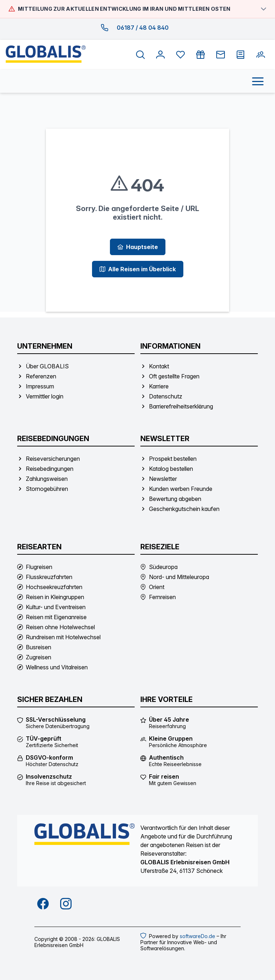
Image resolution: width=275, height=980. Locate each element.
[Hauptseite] (138, 247)
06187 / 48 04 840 (143, 28)
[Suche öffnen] (140, 55)
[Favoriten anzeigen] (180, 55)
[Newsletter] (221, 55)
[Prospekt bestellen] (241, 55)
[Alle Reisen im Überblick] (138, 269)
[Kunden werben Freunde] (261, 55)
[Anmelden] (160, 55)
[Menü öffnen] (258, 81)
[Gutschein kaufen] (201, 55)
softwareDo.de (197, 936)
